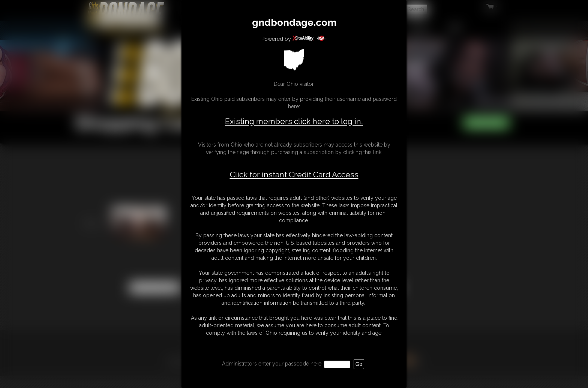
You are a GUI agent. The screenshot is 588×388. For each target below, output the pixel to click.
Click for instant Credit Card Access (294, 175)
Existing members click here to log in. (294, 121)
